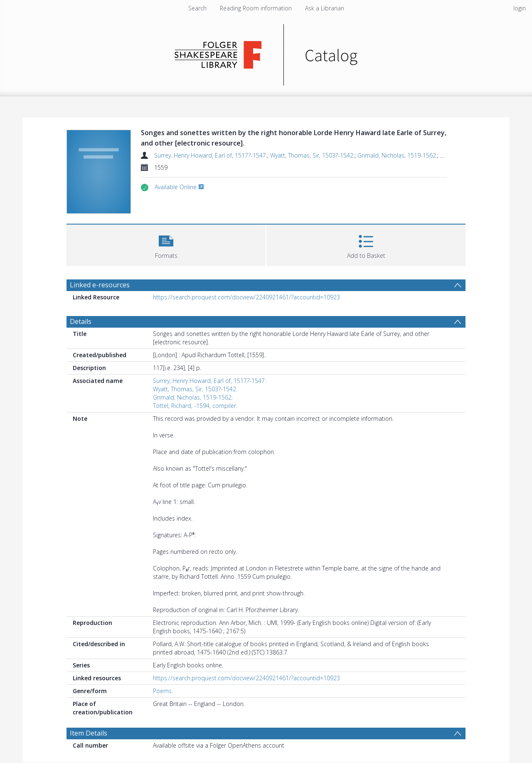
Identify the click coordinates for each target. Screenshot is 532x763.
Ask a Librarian (325, 8)
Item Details (89, 733)
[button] (166, 244)
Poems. (163, 691)
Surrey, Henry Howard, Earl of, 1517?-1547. (211, 155)
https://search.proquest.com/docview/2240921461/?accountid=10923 (246, 297)
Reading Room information (256, 8)
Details (81, 321)
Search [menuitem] (197, 8)
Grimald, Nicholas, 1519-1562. (397, 155)
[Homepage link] (266, 53)
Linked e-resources (100, 285)
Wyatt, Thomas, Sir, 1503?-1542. (312, 155)
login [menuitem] (520, 8)
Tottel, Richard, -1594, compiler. (195, 406)
